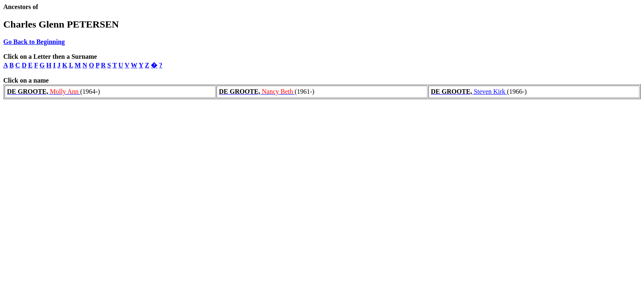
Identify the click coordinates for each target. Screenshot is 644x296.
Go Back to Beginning (34, 42)
